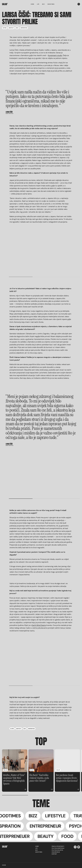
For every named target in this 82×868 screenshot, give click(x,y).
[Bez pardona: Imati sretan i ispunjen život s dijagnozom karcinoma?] (67, 761)
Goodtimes (51, 4)
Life (38, 4)
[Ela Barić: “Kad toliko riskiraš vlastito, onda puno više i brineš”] (41, 761)
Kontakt (54, 854)
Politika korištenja (58, 848)
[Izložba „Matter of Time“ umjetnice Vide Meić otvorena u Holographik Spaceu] (15, 761)
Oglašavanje (56, 852)
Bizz (43, 4)
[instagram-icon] (75, 847)
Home (32, 4)
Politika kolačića (57, 850)
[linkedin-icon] (79, 847)
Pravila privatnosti (58, 846)
